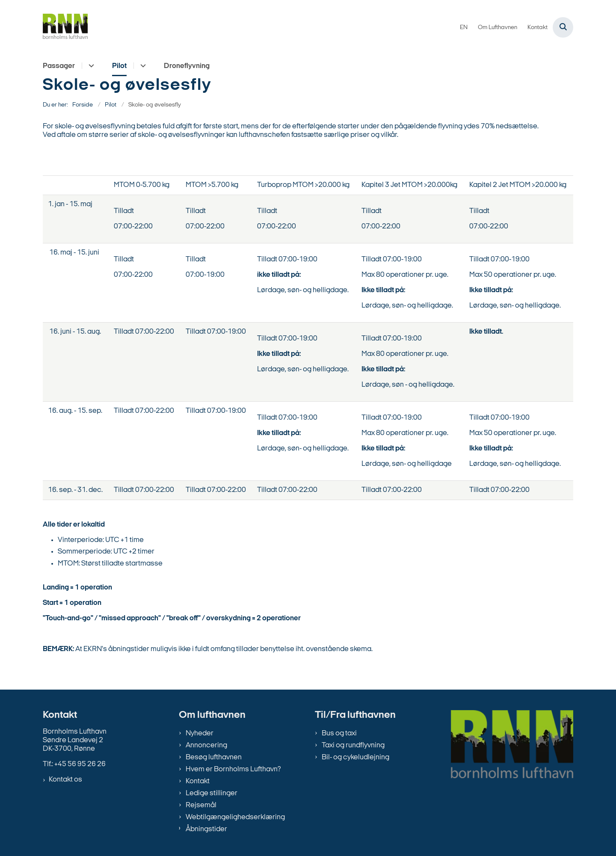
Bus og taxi (339, 733)
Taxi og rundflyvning (353, 745)
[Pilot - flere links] (142, 66)
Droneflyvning (187, 66)
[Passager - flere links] (90, 66)
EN (464, 28)
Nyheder (200, 733)
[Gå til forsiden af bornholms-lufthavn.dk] (65, 28)
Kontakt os (65, 780)
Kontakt (198, 781)
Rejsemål (201, 805)
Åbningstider (206, 829)
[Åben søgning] (563, 27)
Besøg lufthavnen (214, 757)
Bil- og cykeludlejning (355, 757)
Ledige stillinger (212, 793)
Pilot (119, 66)
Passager (59, 66)
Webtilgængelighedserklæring (235, 817)
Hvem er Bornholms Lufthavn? (233, 769)
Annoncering (206, 745)
